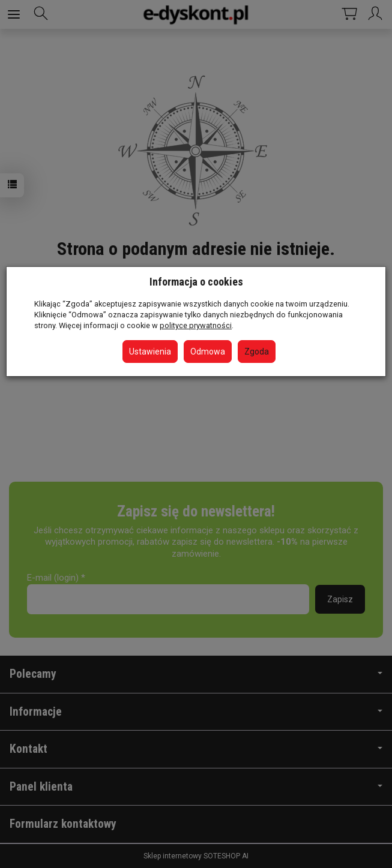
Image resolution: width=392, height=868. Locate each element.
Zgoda (257, 352)
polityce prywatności (196, 325)
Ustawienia (150, 352)
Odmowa (208, 352)
